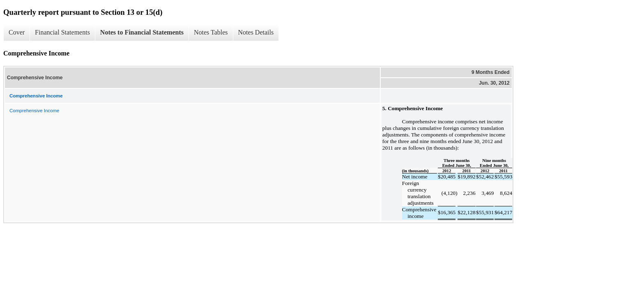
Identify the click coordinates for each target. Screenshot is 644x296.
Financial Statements (62, 32)
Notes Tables (211, 32)
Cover (17, 32)
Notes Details (256, 32)
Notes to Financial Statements (142, 32)
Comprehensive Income (34, 111)
